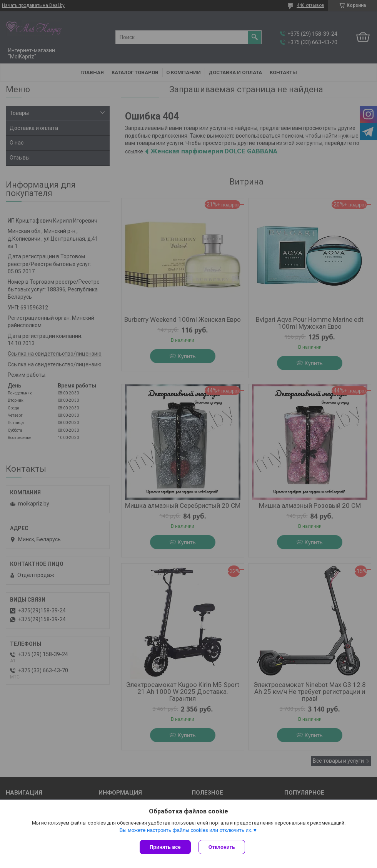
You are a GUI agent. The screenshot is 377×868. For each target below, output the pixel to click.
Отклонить (222, 847)
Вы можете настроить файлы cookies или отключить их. (186, 830)
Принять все (165, 847)
